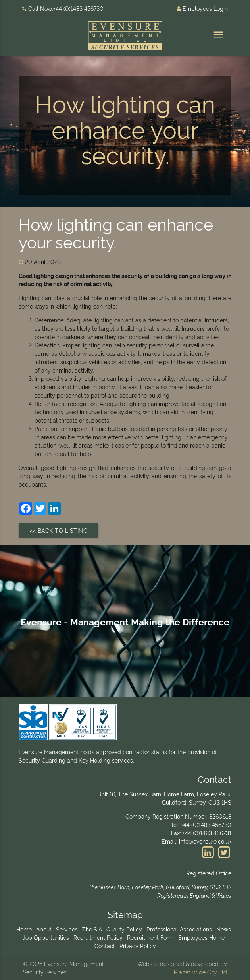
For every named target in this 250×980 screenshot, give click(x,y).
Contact (105, 946)
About (44, 929)
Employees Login (202, 8)
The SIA (92, 929)
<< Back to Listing (59, 530)
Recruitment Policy (98, 937)
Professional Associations (179, 929)
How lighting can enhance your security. (116, 232)
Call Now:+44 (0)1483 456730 (63, 8)
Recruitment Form (150, 937)
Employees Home (201, 937)
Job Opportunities (46, 937)
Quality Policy (124, 929)
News (224, 929)
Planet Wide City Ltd (200, 972)
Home (24, 929)
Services (67, 929)
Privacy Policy (138, 946)
